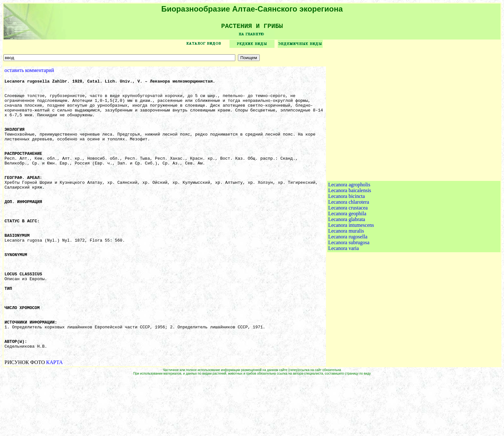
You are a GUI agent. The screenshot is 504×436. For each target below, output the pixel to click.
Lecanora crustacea (348, 237)
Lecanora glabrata (347, 249)
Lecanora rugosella (348, 266)
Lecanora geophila (347, 243)
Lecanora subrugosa (349, 272)
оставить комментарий (29, 72)
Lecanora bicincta (346, 226)
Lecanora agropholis (349, 214)
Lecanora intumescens (351, 255)
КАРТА (55, 419)
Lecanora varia (343, 278)
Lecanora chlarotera (349, 231)
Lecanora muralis (346, 260)
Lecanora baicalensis (350, 220)
